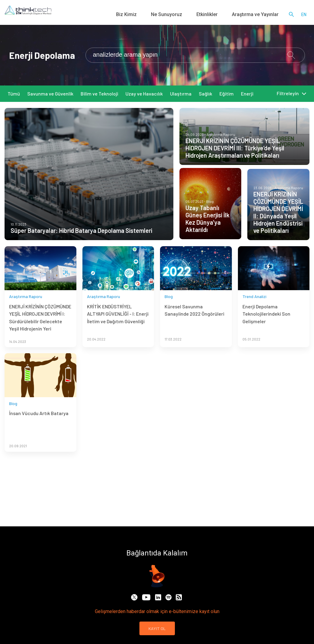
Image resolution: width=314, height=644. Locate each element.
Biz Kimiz (155, 15)
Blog (169, 310)
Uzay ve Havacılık (144, 94)
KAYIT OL (157, 628)
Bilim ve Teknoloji (99, 94)
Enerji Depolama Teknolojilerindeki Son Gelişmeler (266, 327)
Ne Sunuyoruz (188, 15)
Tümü (14, 94)
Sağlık (205, 94)
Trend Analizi (254, 310)
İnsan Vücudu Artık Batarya (39, 427)
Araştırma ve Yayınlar (260, 15)
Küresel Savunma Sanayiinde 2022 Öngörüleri (194, 323)
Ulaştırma (181, 94)
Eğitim (227, 94)
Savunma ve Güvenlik (50, 94)
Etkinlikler (220, 15)
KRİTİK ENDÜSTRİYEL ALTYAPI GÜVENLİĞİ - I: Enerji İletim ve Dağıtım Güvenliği (118, 327)
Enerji (247, 94)
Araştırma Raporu (26, 310)
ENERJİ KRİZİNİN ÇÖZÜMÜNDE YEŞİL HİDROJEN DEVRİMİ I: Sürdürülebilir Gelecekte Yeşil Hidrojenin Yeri (40, 331)
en (304, 15)
